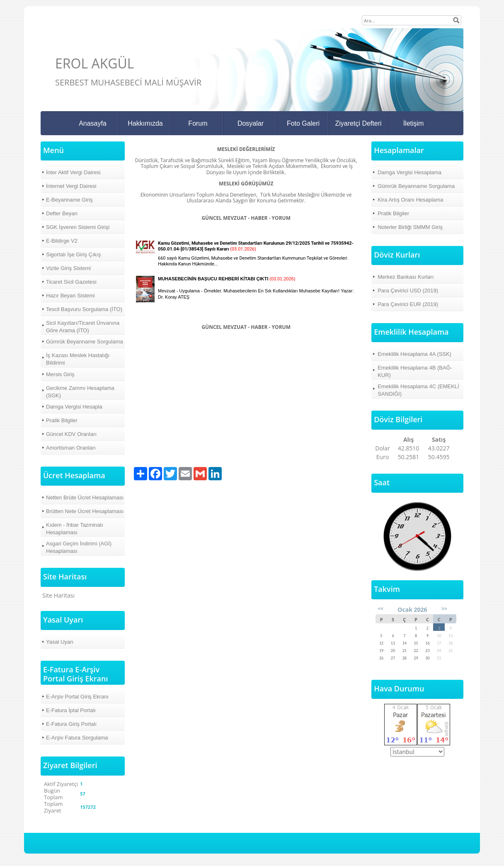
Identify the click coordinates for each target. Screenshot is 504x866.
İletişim (414, 123)
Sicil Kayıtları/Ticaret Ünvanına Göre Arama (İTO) (83, 327)
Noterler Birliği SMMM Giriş (410, 227)
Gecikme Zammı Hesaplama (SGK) (80, 392)
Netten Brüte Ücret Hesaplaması (85, 497)
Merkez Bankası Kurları (406, 277)
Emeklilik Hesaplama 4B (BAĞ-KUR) (415, 371)
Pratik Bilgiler (62, 420)
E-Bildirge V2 (62, 241)
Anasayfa (93, 123)
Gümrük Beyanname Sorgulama (85, 342)
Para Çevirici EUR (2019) (408, 304)
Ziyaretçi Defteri (358, 123)
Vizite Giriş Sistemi (68, 268)
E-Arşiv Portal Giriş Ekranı (77, 697)
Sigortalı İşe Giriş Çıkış (73, 254)
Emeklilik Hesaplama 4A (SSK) (414, 354)
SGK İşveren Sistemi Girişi (78, 227)
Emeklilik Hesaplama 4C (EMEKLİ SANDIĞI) (418, 390)
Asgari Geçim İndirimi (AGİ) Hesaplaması (79, 547)
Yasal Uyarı (60, 642)
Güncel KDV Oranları (71, 434)
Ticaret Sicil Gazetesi (71, 282)
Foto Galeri (303, 123)
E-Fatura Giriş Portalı (71, 724)
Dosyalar (251, 123)
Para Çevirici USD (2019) (408, 291)
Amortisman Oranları (71, 448)
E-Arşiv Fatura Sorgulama (77, 738)
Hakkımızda (145, 123)
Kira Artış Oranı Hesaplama (410, 200)
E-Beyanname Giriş (69, 200)
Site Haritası (58, 595)
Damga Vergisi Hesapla (74, 407)
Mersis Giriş (60, 374)
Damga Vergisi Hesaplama (409, 172)
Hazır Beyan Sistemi (70, 296)
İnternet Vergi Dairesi (71, 186)
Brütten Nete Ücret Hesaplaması (85, 511)
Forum (198, 123)
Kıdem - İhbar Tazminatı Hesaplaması (75, 529)
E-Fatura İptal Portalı (71, 710)
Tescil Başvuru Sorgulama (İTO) (84, 309)
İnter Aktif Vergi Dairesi (73, 172)
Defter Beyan (62, 213)
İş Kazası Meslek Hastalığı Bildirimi (78, 359)
